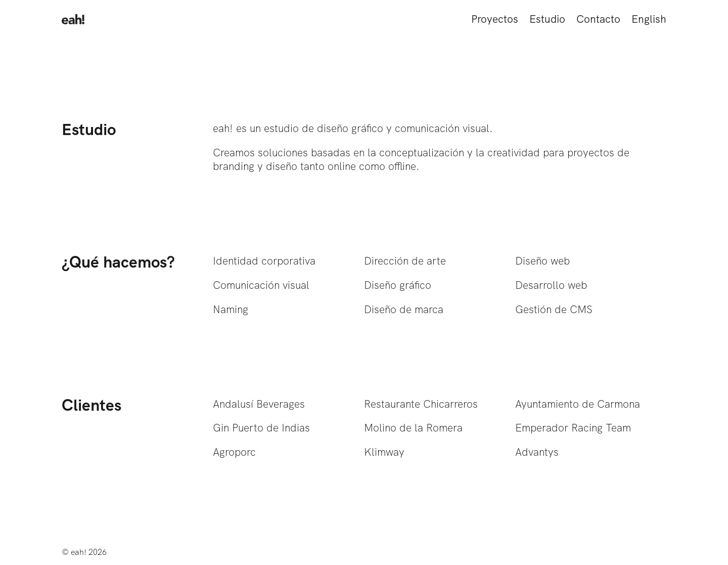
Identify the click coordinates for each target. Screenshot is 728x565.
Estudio (547, 19)
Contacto (598, 19)
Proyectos (495, 19)
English (649, 19)
